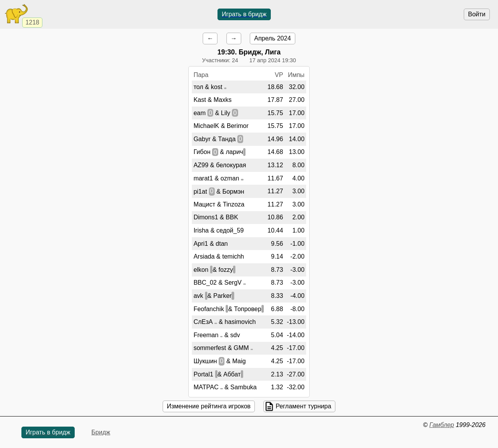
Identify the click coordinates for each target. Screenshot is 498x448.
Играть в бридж (244, 14)
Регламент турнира (303, 406)
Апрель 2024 (272, 38)
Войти (477, 14)
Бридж (101, 432)
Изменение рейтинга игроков (209, 406)
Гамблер (442, 425)
